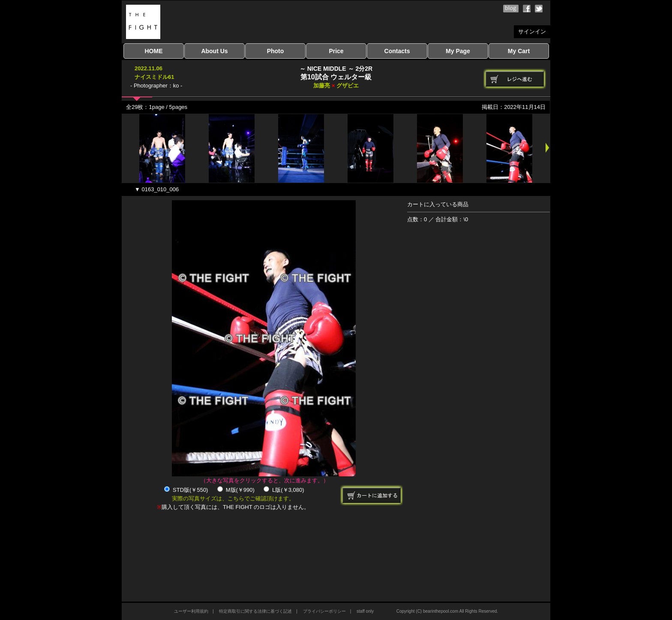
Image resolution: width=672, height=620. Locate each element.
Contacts (397, 51)
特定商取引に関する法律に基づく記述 (255, 611)
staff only (365, 611)
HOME (154, 51)
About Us (214, 51)
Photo (276, 51)
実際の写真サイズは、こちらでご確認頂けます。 (233, 498)
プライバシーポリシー (324, 611)
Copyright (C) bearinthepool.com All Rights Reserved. (447, 611)
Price (336, 51)
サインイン (532, 32)
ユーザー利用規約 (191, 611)
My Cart (519, 51)
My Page (458, 51)
